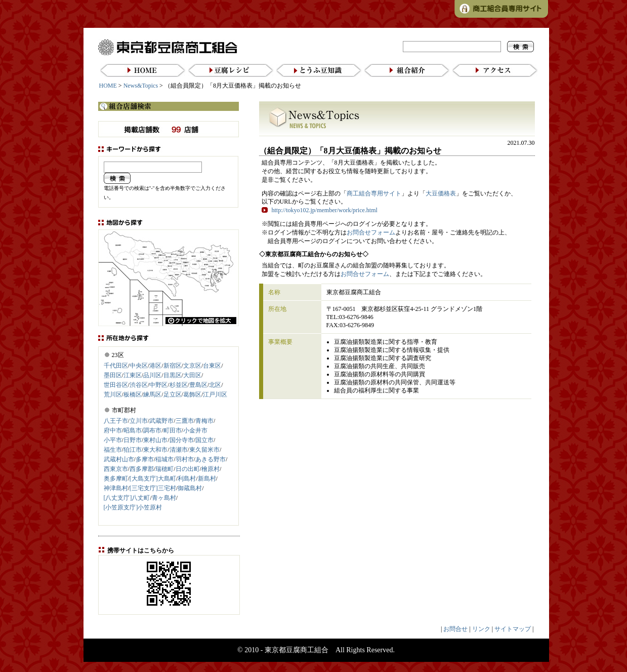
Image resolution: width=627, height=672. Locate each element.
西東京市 (116, 469)
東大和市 (155, 450)
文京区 (192, 366)
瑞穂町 (164, 469)
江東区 (133, 375)
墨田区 (113, 375)
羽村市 (185, 459)
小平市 (113, 440)
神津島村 (116, 488)
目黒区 (173, 375)
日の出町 (188, 469)
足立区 (173, 394)
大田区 (192, 375)
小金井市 (195, 430)
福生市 (113, 450)
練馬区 (152, 394)
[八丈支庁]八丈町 (127, 498)
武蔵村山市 (119, 459)
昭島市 (133, 430)
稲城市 (164, 459)
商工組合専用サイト (374, 193)
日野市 (133, 440)
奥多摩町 (116, 479)
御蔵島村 (190, 488)
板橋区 (133, 394)
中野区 (158, 385)
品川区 (152, 375)
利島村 (187, 479)
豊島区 (198, 385)
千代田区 (116, 366)
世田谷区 (116, 385)
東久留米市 (204, 450)
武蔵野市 (161, 421)
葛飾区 (192, 394)
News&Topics (141, 86)
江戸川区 (215, 394)
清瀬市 (179, 450)
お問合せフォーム (371, 232)
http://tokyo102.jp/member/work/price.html (325, 210)
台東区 (212, 366)
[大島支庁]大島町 (153, 479)
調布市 (152, 430)
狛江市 (133, 450)
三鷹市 (185, 421)
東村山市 (155, 440)
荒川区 (113, 394)
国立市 (204, 440)
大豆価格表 (441, 193)
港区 (155, 366)
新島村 (207, 479)
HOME (108, 86)
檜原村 (211, 469)
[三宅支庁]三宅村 (153, 488)
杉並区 (179, 385)
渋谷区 (139, 385)
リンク (481, 629)
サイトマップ (513, 629)
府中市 (113, 430)
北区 (215, 385)
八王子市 (116, 421)
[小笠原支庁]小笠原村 (133, 507)
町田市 (173, 430)
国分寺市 (182, 440)
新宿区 (173, 366)
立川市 (139, 421)
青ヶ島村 (164, 498)
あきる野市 (211, 459)
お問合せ (455, 629)
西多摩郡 (142, 469)
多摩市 (145, 459)
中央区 (139, 366)
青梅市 (204, 421)
